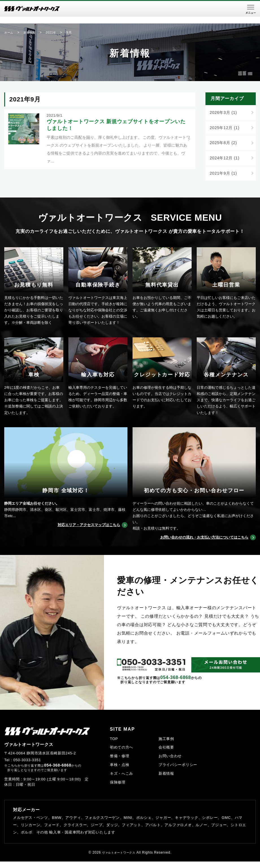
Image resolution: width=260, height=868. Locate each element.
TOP (114, 745)
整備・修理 (120, 762)
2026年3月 (224, 113)
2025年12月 (226, 128)
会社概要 (166, 754)
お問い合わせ (170, 762)
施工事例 (166, 745)
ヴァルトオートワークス (119, 859)
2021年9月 (224, 175)
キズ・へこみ (122, 780)
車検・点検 (120, 771)
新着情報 (166, 780)
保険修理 (118, 789)
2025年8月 (224, 144)
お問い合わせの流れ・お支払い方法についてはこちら (198, 544)
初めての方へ (122, 754)
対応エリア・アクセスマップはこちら (84, 531)
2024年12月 (226, 159)
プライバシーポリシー (178, 771)
